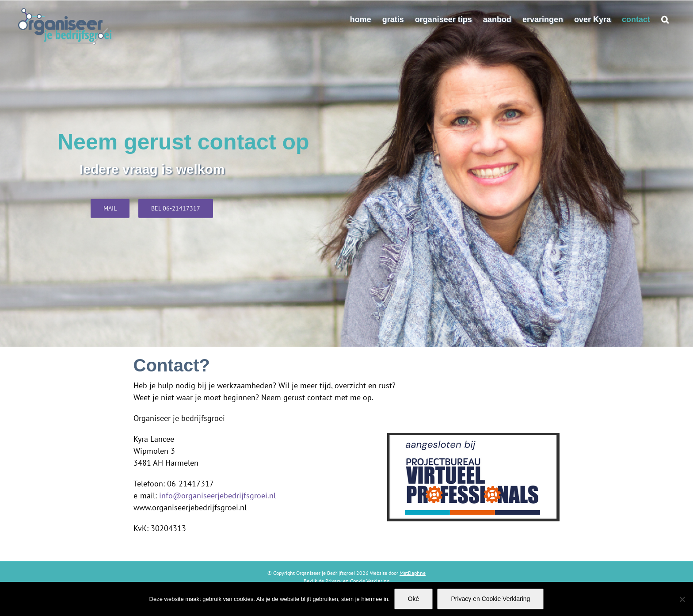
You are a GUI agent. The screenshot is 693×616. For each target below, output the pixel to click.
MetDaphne (413, 573)
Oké (414, 599)
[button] (665, 19)
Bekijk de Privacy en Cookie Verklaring (346, 581)
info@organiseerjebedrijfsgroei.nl (217, 495)
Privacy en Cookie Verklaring (490, 599)
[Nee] (682, 599)
